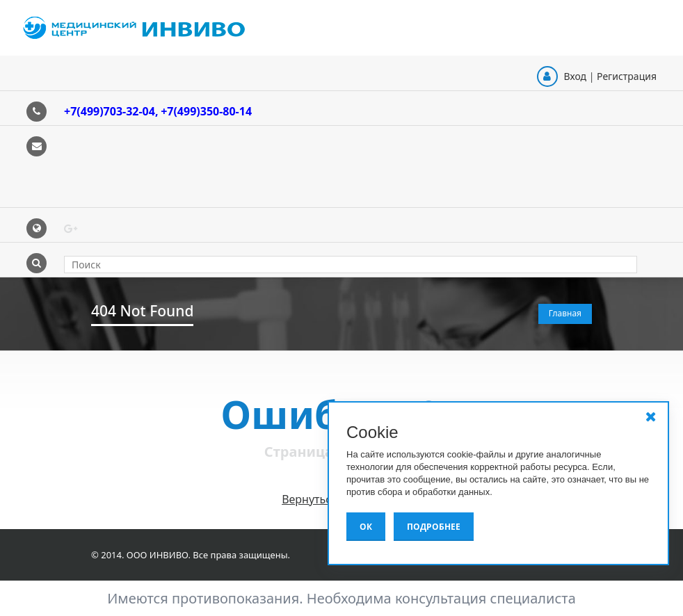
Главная (565, 313)
